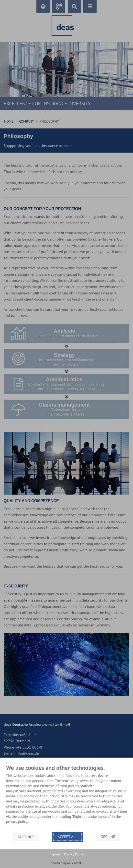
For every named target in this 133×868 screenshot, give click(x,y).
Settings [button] (26, 837)
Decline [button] (108, 837)
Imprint (55, 854)
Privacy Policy (74, 854)
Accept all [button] (68, 837)
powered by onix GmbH (67, 863)
